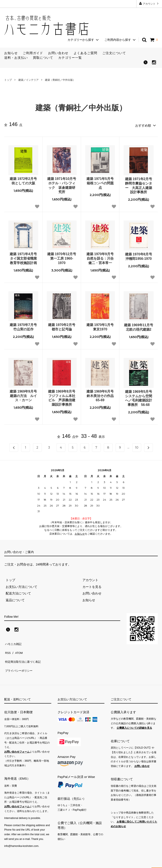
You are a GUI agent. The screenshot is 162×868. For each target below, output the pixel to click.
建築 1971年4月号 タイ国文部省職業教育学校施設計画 (24, 257)
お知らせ (11, 53)
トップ (8, 80)
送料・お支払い (16, 58)
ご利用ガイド (33, 53)
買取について (43, 58)
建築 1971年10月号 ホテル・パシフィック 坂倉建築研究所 (62, 184)
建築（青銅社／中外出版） (60, 80)
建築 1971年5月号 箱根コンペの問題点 (101, 182)
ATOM (18, 648)
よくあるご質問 (85, 53)
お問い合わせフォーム (17, 742)
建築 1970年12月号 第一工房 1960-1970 (62, 257)
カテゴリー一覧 (70, 58)
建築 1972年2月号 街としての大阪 (24, 180)
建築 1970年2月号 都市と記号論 (62, 326)
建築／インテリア (28, 80)
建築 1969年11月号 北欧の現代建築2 (139, 326)
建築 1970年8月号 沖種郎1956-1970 (139, 255)
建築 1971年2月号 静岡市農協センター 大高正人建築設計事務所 (139, 184)
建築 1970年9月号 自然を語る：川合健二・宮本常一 (101, 257)
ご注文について (114, 53)
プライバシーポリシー (20, 662)
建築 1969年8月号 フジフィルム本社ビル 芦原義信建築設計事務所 (62, 397)
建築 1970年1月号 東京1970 (101, 326)
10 (137, 446)
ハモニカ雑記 (14, 642)
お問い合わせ (58, 53)
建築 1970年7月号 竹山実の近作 (24, 326)
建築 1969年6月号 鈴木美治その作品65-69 (101, 395)
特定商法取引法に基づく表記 (25, 655)
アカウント (149, 3)
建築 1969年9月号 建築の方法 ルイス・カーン (24, 395)
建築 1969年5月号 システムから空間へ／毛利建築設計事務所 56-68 (139, 397)
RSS (7, 648)
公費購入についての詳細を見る (134, 718)
